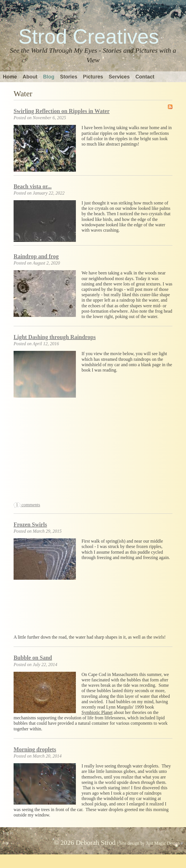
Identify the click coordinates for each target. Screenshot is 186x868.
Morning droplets (35, 749)
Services (119, 77)
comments (27, 505)
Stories (69, 77)
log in (8, 833)
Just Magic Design (165, 843)
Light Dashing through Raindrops (55, 337)
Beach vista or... (33, 186)
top (6, 843)
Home (10, 77)
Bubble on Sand (33, 658)
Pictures (93, 77)
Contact (145, 77)
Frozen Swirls (30, 524)
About (30, 77)
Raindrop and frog (36, 256)
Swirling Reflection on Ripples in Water (62, 111)
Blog (49, 77)
